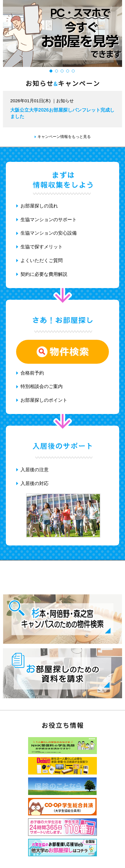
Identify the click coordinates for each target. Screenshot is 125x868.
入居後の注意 (35, 470)
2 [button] (57, 72)
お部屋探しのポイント (44, 400)
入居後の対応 (35, 483)
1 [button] (52, 72)
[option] (62, 33)
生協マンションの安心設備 (49, 233)
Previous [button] (5, 34)
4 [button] (68, 72)
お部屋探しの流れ (39, 206)
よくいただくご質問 (42, 260)
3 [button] (63, 72)
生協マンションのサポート (49, 220)
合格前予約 (32, 373)
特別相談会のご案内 (42, 386)
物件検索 (62, 352)
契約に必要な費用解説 (44, 274)
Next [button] (120, 34)
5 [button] (74, 72)
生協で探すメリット (42, 247)
